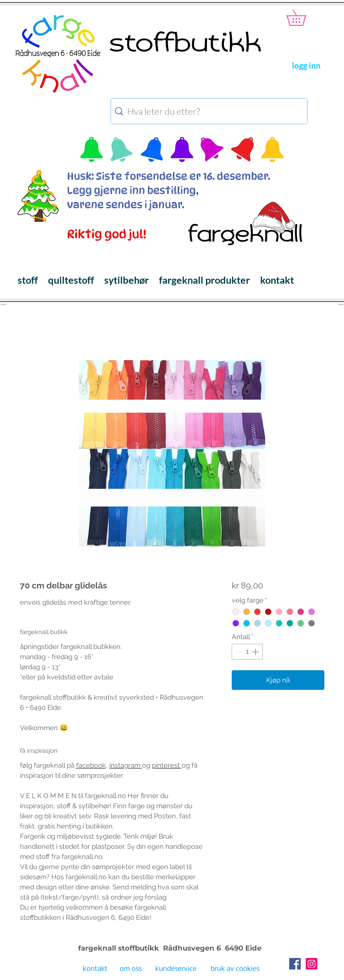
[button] (304, 18)
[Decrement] (238, 652)
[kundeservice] (176, 970)
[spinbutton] (247, 652)
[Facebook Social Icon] (295, 964)
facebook (91, 765)
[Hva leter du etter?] (210, 111)
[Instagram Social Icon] (312, 964)
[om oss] (131, 970)
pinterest (167, 765)
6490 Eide (242, 948)
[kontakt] (95, 970)
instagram (126, 765)
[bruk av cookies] (235, 970)
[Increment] (256, 652)
